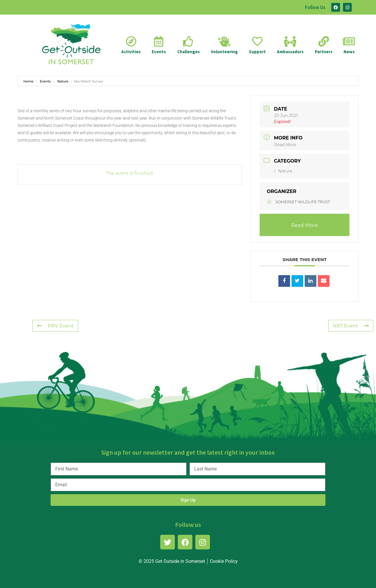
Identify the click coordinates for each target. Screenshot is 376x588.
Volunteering (224, 52)
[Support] (257, 42)
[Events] (159, 42)
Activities (131, 52)
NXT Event (351, 326)
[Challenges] (188, 42)
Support (257, 52)
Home (29, 81)
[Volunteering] (224, 42)
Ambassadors (290, 52)
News (349, 52)
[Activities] (131, 42)
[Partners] (324, 42)
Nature (63, 81)
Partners (324, 52)
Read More (285, 145)
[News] (349, 42)
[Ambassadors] (290, 42)
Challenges (188, 52)
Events (159, 52)
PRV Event (55, 326)
